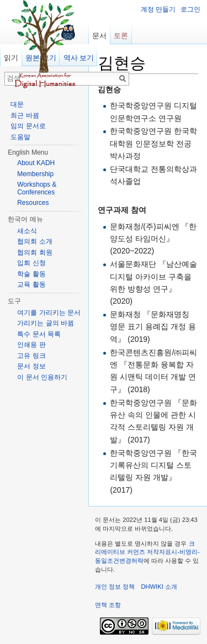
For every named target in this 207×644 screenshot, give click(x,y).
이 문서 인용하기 (42, 377)
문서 (99, 36)
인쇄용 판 (31, 345)
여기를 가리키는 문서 (49, 313)
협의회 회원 (34, 252)
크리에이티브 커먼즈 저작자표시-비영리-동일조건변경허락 (147, 552)
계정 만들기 (158, 9)
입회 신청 (31, 263)
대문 (17, 104)
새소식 (27, 231)
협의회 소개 (34, 241)
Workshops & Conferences (37, 188)
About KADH (36, 163)
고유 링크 (31, 356)
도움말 (20, 137)
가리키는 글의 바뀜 (46, 323)
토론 (121, 36)
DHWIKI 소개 (159, 587)
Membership (35, 174)
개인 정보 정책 (115, 587)
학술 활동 (31, 274)
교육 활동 (31, 284)
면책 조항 (108, 605)
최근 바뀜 (25, 115)
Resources (33, 203)
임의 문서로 (28, 126)
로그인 (190, 9)
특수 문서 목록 (39, 334)
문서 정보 (31, 366)
